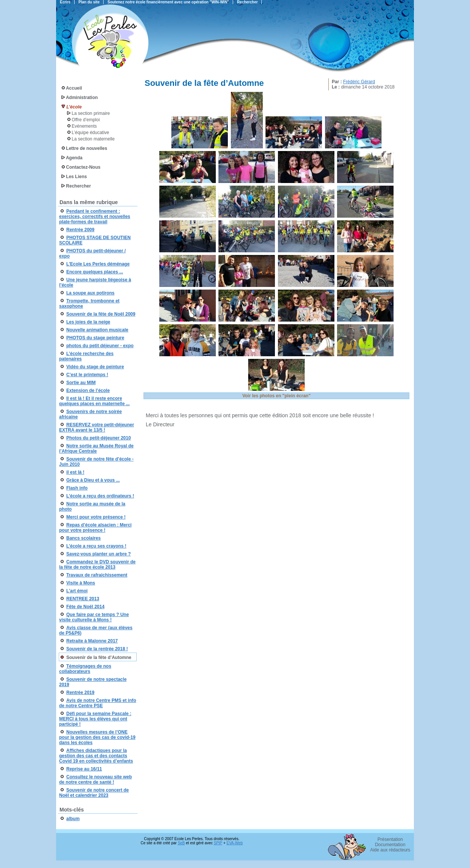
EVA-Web (235, 843)
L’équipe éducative (90, 133)
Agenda (74, 158)
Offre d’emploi (85, 120)
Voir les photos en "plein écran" (276, 396)
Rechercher (78, 186)
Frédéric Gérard (359, 82)
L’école (74, 107)
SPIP (218, 843)
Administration (82, 98)
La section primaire (91, 113)
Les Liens (76, 177)
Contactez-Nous (83, 167)
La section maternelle (93, 139)
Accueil (74, 88)
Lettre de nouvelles (86, 148)
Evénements (84, 126)
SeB (181, 843)
